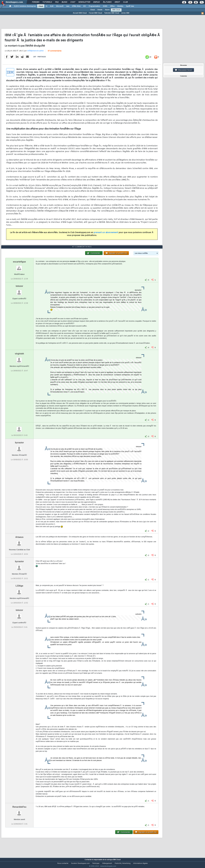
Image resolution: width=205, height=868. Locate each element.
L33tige (19, 591)
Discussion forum (183, 70)
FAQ (57, 2)
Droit (117, 2)
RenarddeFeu (19, 812)
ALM (52, 6)
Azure (107, 10)
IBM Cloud (116, 10)
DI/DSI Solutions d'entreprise (25, 6)
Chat (73, 2)
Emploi (97, 2)
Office (112, 6)
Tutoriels (47, 2)
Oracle (100, 10)
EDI (85, 6)
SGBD (105, 6)
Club (125, 2)
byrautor (19, 448)
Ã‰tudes (107, 2)
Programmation (94, 6)
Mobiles (120, 6)
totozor (19, 291)
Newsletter (84, 2)
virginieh (19, 359)
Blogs (64, 2)
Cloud (41, 6)
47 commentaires (55, 53)
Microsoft (60, 6)
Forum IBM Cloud (95, 13)
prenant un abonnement (106, 234)
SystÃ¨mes (130, 6)
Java (68, 6)
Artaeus (19, 542)
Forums (36, 2)
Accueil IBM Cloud (80, 13)
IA (46, 6)
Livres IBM (125, 13)
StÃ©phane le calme (35, 52)
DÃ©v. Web (76, 6)
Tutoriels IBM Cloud (112, 13)
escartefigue (19, 267)
